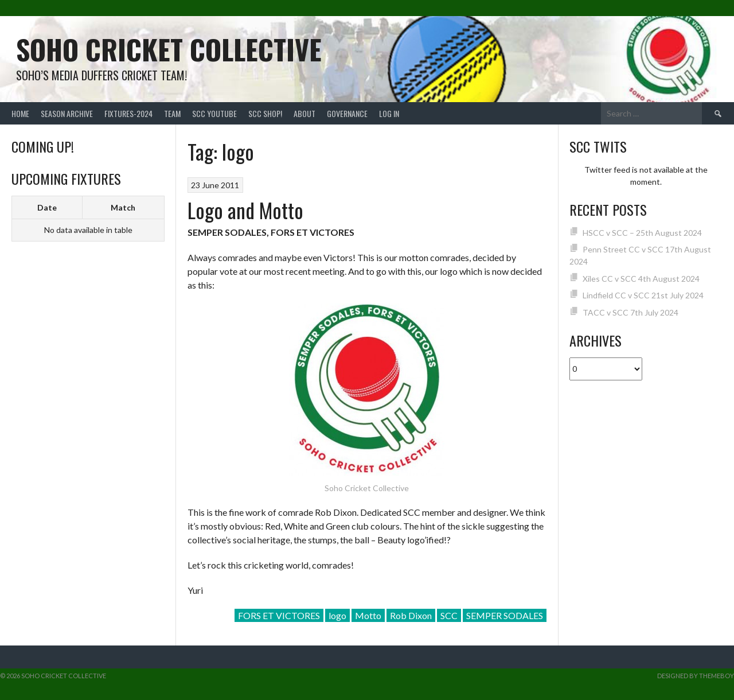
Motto (368, 615)
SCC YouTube (214, 113)
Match (123, 207)
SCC (449, 615)
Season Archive (67, 113)
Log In (389, 113)
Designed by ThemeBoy (696, 676)
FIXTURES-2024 (128, 113)
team (172, 113)
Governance (347, 113)
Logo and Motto (245, 210)
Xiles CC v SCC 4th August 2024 (641, 279)
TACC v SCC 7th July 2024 (630, 312)
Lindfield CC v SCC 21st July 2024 (643, 295)
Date (47, 207)
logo (337, 615)
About (304, 113)
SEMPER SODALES (505, 615)
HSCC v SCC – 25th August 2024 (642, 233)
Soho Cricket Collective (169, 49)
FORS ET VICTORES (279, 615)
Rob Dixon (411, 615)
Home (20, 113)
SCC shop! (265, 113)
